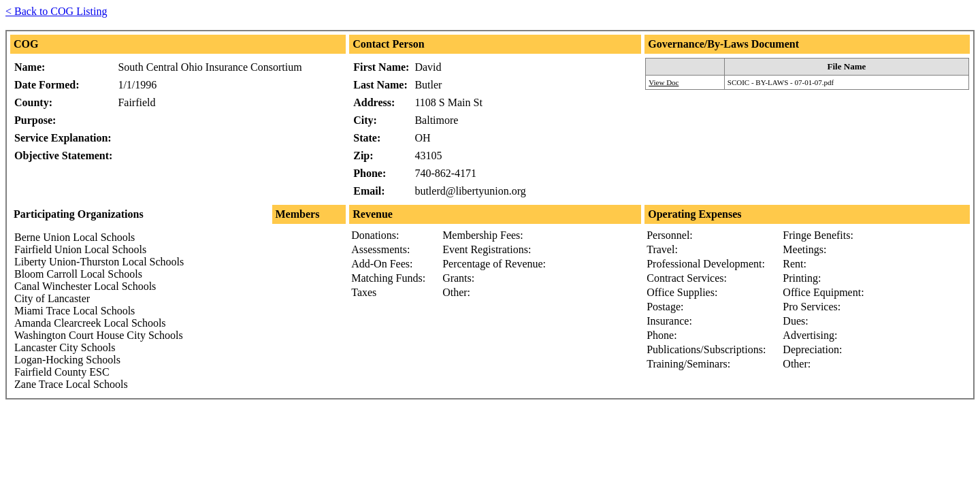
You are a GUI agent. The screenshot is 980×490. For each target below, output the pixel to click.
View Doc (664, 82)
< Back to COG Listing (56, 11)
